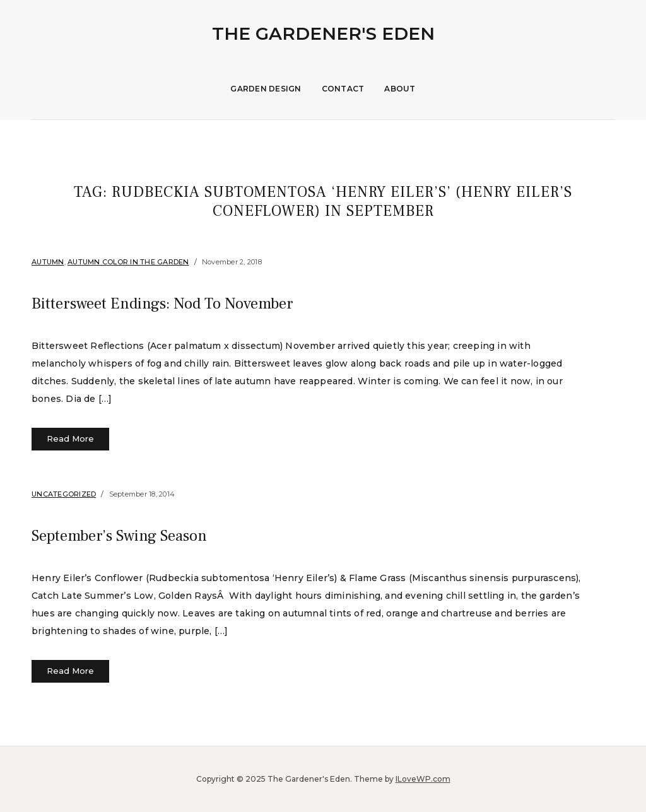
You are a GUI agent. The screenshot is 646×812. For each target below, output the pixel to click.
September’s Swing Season (148, 534)
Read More (70, 438)
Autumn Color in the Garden (128, 262)
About (400, 89)
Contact (343, 89)
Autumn (48, 262)
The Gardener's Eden (323, 33)
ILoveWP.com (423, 779)
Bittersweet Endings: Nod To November (203, 302)
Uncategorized (64, 494)
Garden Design (266, 89)
